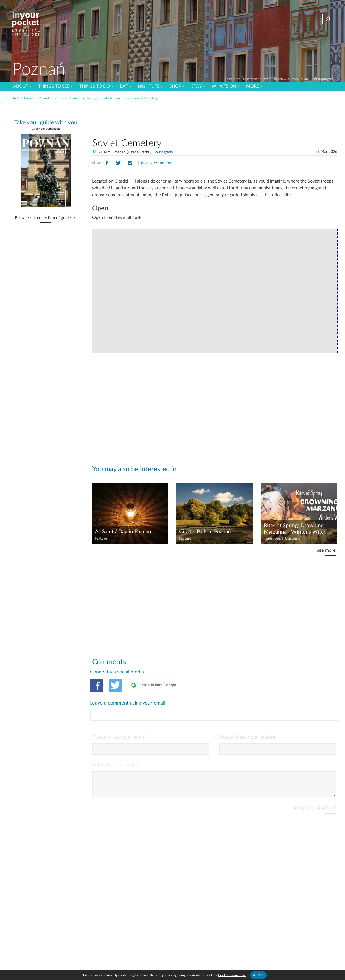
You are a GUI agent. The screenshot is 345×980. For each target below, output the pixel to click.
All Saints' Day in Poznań (123, 532)
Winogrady (164, 152)
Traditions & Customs (282, 539)
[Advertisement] (215, 118)
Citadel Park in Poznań (205, 532)
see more (326, 550)
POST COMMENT (315, 786)
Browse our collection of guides (44, 218)
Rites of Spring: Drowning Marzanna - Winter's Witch (295, 529)
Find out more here (232, 975)
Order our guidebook (46, 129)
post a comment (156, 163)
